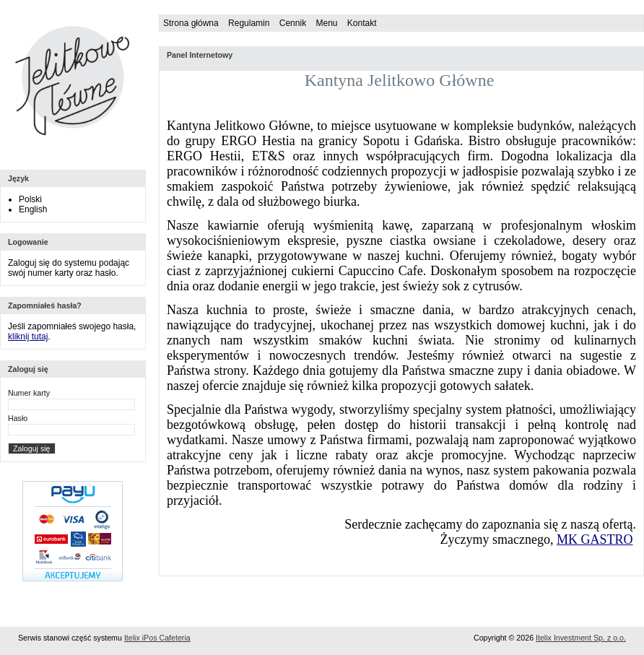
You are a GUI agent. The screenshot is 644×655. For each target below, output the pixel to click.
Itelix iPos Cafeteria (157, 638)
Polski (30, 199)
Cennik (293, 23)
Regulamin (249, 23)
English (33, 209)
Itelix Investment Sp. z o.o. (581, 638)
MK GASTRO (595, 539)
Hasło (18, 418)
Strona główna (191, 23)
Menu (326, 23)
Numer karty (29, 393)
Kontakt (362, 23)
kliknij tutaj (28, 337)
